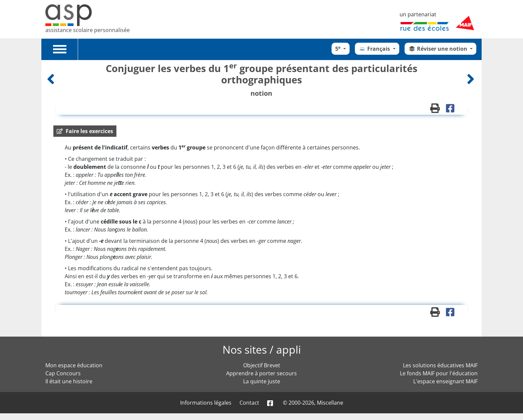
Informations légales (206, 403)
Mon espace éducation (74, 365)
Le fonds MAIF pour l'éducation (439, 373)
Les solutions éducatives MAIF (440, 365)
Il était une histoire (69, 381)
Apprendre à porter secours (261, 373)
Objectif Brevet (262, 365)
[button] (85, 131)
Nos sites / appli (262, 349)
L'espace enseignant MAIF (445, 381)
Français (375, 49)
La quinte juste (262, 381)
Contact (249, 403)
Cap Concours (63, 373)
